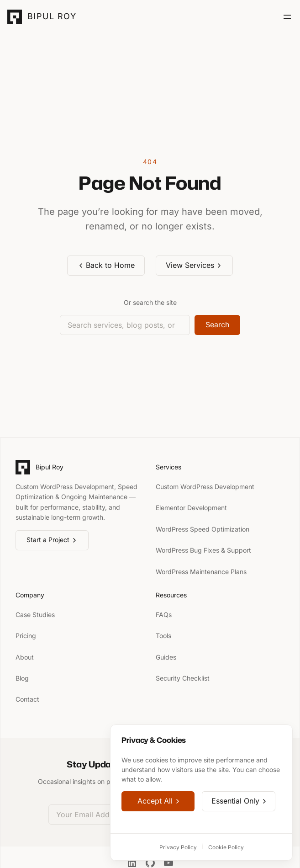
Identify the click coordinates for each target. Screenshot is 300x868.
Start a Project (52, 540)
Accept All (159, 801)
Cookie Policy (226, 847)
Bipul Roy (52, 16)
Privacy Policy (178, 847)
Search (217, 325)
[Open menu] (287, 17)
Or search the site (150, 302)
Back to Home (106, 265)
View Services (194, 265)
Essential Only (239, 801)
